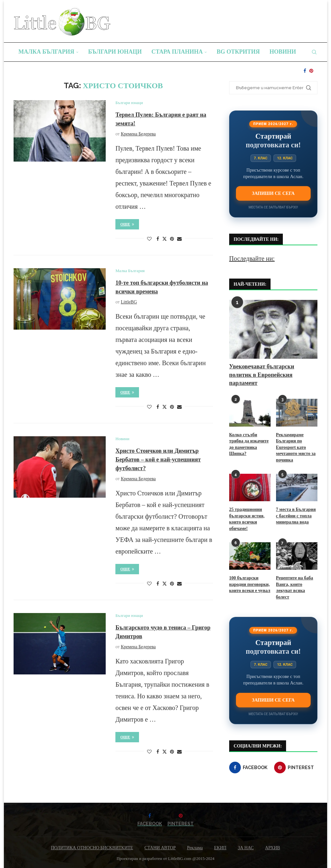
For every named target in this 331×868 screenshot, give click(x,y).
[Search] (314, 52)
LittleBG (129, 302)
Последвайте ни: (252, 259)
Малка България (46, 52)
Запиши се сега (273, 193)
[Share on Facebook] (158, 239)
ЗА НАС (246, 848)
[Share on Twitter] (165, 239)
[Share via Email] (179, 239)
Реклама (195, 848)
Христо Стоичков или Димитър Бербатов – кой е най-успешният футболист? (158, 460)
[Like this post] (149, 239)
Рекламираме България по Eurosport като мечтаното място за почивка (296, 447)
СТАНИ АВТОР (160, 848)
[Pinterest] (311, 71)
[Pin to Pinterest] (172, 239)
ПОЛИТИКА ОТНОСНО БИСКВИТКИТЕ (92, 848)
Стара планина (177, 52)
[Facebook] (305, 71)
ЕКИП (220, 848)
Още (127, 224)
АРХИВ (272, 848)
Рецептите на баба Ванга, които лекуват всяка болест (295, 587)
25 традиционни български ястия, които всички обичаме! (247, 519)
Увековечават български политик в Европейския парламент (262, 375)
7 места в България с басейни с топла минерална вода (296, 516)
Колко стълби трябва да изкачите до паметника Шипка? (249, 444)
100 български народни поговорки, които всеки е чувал (250, 584)
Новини (283, 52)
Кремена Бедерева (138, 134)
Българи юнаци (115, 52)
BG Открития (238, 52)
